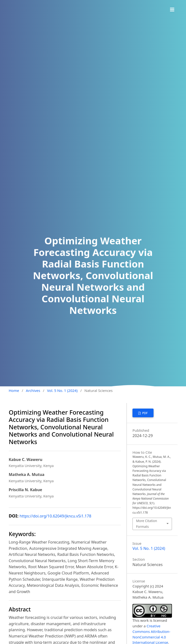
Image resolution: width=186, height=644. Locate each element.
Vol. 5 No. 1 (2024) (62, 390)
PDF (145, 413)
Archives (33, 390)
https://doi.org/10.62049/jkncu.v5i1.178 (55, 516)
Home (14, 390)
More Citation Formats (147, 524)
